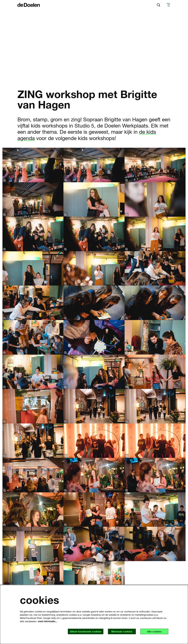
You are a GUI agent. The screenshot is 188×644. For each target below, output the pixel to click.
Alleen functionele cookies (84, 631)
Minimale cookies (121, 631)
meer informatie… (48, 621)
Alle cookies (154, 631)
